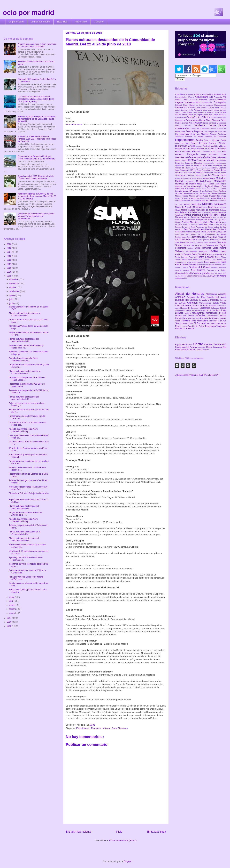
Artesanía (218, 97)
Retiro (189, 237)
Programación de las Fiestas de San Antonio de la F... (25, 514)
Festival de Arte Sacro (186, 149)
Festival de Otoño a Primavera (212, 149)
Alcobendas (212, 294)
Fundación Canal (217, 155)
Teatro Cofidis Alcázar (217, 254)
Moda (200, 184)
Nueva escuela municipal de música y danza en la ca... (26, 347)
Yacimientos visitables (196, 276)
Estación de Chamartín (216, 137)
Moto (206, 184)
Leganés (180, 313)
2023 (10, 256)
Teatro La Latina (211, 260)
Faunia (223, 140)
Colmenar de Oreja (200, 306)
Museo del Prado (192, 201)
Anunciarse (81, 22)
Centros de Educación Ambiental (191, 120)
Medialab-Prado (205, 181)
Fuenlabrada (205, 308)
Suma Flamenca (74, 124)
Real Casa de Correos (194, 229)
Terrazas (179, 270)
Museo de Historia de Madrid (204, 198)
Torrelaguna (211, 326)
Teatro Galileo (181, 260)
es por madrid (16, 22)
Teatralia (204, 252)
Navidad (198, 207)
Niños (212, 207)
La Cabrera (211, 310)
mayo (12, 597)
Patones (192, 318)
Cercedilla (214, 300)
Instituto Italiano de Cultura (200, 168)
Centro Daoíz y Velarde (203, 112)
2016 (10, 622)
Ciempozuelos (206, 303)
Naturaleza (220, 204)
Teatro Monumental (212, 262)
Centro (199, 344)
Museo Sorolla (196, 196)
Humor (185, 160)
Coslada (213, 306)
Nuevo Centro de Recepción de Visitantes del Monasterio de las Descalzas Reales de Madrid (37, 119)
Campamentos (220, 105)
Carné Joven (190, 107)
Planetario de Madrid (200, 222)
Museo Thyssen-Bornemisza (214, 196)
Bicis (199, 102)
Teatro (215, 251)
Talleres (181, 251)
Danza (190, 131)
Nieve (206, 207)
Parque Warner (220, 217)
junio (12, 303)
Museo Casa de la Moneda (208, 189)
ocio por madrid (28, 13)
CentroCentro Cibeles (199, 117)
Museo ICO (188, 191)
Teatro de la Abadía (189, 265)
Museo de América (183, 198)
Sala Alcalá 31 (220, 237)
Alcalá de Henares (191, 294)
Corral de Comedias (201, 129)
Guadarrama (181, 310)
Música (107, 728)
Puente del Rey (220, 225)
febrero (13, 609)
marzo (13, 605)
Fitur (224, 152)
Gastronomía (196, 157)
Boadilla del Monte (216, 297)
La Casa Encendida (202, 170)
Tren (194, 270)
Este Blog (62, 22)
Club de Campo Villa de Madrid (188, 123)
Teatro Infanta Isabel (196, 260)
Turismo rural (214, 270)
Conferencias (183, 128)
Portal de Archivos (191, 225)
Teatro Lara (222, 260)
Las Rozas (221, 310)
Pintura (178, 222)
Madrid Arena (192, 178)
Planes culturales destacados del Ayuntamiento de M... (24, 340)
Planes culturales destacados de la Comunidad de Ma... (25, 314)
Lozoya (188, 313)
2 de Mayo (180, 94)
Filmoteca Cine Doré (212, 152)
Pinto (198, 318)
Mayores (191, 181)
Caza (205, 110)
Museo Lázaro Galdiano (203, 191)
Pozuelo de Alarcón (210, 318)
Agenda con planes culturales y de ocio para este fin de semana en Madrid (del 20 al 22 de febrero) (37, 196)
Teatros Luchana (182, 267)
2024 (10, 252)
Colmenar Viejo (183, 306)
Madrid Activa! (181, 178)
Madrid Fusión (203, 178)
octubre (13, 287)
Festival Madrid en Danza (215, 146)
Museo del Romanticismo (210, 201)
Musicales (197, 204)
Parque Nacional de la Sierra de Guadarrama (201, 216)
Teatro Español (206, 257)
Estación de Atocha (195, 137)
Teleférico (215, 267)
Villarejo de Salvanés (185, 329)
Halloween (221, 157)
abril (12, 601)
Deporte (199, 131)
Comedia (189, 126)
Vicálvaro (205, 350)
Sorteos (191, 248)
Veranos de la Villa (184, 273)
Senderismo (181, 248)
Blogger (128, 861)
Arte (212, 97)
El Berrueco (193, 308)
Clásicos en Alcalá (209, 123)
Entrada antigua (157, 832)
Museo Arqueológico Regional (199, 186)
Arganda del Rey (197, 297)
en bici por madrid (40, 22)
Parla (185, 318)
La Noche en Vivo (210, 173)
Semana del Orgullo (216, 245)
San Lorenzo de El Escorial (191, 323)
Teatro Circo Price (200, 254)
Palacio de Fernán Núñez (208, 212)
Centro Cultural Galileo (184, 112)
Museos (188, 204)
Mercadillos (220, 181)
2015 (10, 626)
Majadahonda (199, 313)
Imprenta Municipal (194, 163)
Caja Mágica (190, 105)
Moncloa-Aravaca (190, 347)
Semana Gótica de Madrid (207, 243)
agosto (13, 295)
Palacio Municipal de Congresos (204, 210)
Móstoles (202, 315)
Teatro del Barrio (220, 265)
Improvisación (210, 163)
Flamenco (96, 728)
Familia (200, 140)
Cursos (214, 129)
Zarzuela (209, 276)
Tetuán (193, 350)
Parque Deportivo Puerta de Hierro (202, 215)
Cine (209, 120)
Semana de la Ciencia (195, 245)
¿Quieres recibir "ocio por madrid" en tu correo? (197, 375)
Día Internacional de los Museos (192, 134)
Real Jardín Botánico (184, 232)
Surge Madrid (220, 248)
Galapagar (216, 308)
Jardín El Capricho (218, 168)
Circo (223, 120)
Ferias (195, 143)
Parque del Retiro (205, 220)
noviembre (14, 283)
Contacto (99, 22)
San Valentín (191, 242)
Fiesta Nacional (184, 152)
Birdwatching (208, 102)
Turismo (202, 270)
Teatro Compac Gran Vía (186, 257)
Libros (223, 175)
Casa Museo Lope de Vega (208, 107)
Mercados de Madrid (186, 184)
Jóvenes (184, 170)
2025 (10, 248)
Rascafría (186, 321)
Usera (199, 350)
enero (12, 613)
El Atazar (184, 308)
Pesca (224, 220)
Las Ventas (214, 175)
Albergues (190, 94)
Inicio (119, 832)
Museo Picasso (182, 196)
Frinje (205, 155)
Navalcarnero (214, 316)
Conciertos (201, 125)
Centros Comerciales (219, 117)
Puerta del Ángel (183, 227)
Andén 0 (198, 94)
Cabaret (179, 105)
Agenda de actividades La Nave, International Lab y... (24, 359)
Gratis (207, 157)
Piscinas (186, 222)
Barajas (190, 344)
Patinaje (218, 220)
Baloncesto (194, 100)
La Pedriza (190, 175)
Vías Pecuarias (217, 273)
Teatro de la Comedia (206, 265)
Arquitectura (202, 97)
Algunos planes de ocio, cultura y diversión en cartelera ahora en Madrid (37, 45)
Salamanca (218, 347)
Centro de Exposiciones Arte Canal (203, 115)
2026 (10, 244)
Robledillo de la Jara (217, 321)
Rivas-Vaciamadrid (200, 321)
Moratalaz (202, 347)
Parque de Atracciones (186, 220)
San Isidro (180, 242)
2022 (10, 260)
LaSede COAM (201, 175)
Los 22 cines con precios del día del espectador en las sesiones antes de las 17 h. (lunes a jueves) (36, 99)
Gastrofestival (182, 157)
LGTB (191, 170)
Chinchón (193, 303)
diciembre (14, 279)
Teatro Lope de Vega (183, 262)
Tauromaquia (192, 252)
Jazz (178, 170)
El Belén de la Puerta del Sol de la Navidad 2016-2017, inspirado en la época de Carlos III (37, 139)
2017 (10, 618)
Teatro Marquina (198, 262)
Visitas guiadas (202, 273)
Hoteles (179, 160)
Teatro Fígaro (221, 257)
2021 (10, 264)
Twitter (224, 270)
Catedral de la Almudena (192, 110)
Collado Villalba (220, 303)
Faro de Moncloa (212, 140)
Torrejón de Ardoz (196, 326)
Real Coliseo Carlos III (216, 229)
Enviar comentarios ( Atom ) (123, 840)
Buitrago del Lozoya (187, 300)
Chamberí (209, 344)
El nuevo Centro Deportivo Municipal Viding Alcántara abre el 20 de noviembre (36, 158)
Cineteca (216, 120)
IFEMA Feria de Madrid (202, 160)
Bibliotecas (190, 102)
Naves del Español (184, 207)
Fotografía (194, 154)
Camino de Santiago (205, 105)
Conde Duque (217, 125)
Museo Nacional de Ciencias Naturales (210, 193)
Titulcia (185, 326)
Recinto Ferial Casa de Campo (208, 232)
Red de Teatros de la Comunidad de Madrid (204, 234)
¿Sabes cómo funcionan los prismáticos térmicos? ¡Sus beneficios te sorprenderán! (36, 216)
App (204, 94)
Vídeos (184, 276)
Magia (213, 178)
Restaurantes (181, 237)
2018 (10, 276)
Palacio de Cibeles (189, 212)
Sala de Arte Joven (218, 240)
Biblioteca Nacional (208, 100)
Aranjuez (181, 297)
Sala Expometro (204, 240)
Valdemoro (221, 326)
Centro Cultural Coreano (217, 110)
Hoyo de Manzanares (196, 310)
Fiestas (197, 151)
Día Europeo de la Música (215, 132)
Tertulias (187, 270)
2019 (10, 272)
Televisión (223, 267)
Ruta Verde (208, 237)
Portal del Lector (206, 225)
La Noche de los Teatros (192, 173)
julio (11, 299)
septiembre (15, 291)
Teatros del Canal (200, 267)
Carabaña (203, 300)
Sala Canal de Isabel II (186, 240)
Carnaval (180, 107)
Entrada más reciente (78, 832)
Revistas (197, 237)
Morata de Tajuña (185, 316)
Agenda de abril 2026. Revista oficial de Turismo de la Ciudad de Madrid (36, 177)
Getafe (223, 308)
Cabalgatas (220, 102)
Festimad (199, 146)
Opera (185, 210)
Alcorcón (222, 294)
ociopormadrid (181, 278)
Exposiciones (83, 728)
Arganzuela (181, 344)
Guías (214, 157)
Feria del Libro (183, 143)
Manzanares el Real (216, 313)
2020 (10, 268)
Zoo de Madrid (220, 276)
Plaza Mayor (216, 222)
